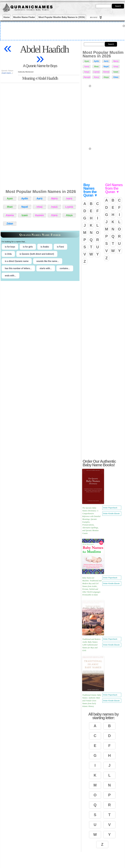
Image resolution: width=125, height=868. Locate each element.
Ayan (10, 198)
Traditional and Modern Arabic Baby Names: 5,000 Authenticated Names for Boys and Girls (91, 645)
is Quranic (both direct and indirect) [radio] (37, 254)
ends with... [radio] (10, 276)
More (96, 17)
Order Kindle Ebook (111, 514)
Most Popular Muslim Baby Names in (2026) (62, 17)
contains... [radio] (65, 268)
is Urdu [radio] (8, 254)
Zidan (10, 224)
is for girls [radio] (28, 247)
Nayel (25, 207)
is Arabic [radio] (45, 247)
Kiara (54, 215)
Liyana (69, 207)
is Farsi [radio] (60, 247)
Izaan (25, 215)
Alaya (69, 215)
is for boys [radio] (10, 247)
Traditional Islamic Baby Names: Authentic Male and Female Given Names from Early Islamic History (92, 701)
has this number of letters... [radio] (18, 268)
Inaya (54, 207)
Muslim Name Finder (24, 17)
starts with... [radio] (46, 268)
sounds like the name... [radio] (48, 261)
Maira (54, 198)
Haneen (39, 215)
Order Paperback (110, 508)
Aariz (39, 198)
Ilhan (10, 207)
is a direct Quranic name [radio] (17, 261)
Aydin (25, 198)
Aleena (10, 215)
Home (7, 17)
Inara (69, 198)
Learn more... (7, 73)
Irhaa (40, 207)
